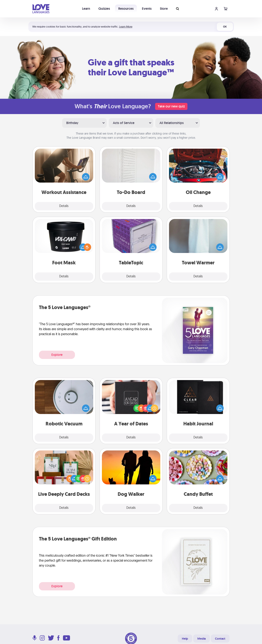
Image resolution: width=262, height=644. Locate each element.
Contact (220, 639)
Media (202, 639)
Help (185, 639)
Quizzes (104, 9)
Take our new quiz (171, 106)
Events (147, 9)
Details (64, 206)
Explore (57, 355)
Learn (86, 9)
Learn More (126, 27)
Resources (126, 9)
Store (164, 9)
